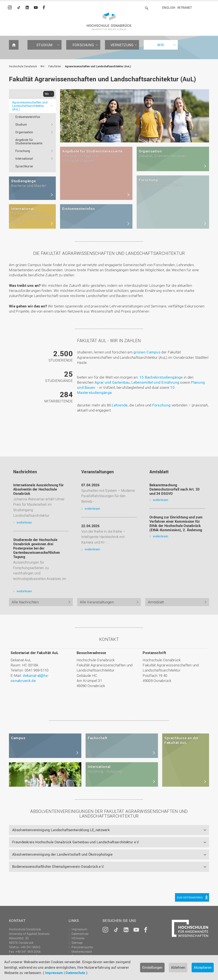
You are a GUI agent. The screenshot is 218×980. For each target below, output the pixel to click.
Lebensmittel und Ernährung (155, 382)
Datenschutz (75, 973)
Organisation (24, 132)
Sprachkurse (24, 166)
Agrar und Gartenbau (112, 382)
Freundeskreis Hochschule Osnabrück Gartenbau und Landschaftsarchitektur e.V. (76, 842)
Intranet (185, 8)
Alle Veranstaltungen (97, 602)
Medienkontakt (82, 952)
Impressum (54, 973)
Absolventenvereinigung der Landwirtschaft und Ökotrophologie (62, 854)
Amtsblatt (156, 602)
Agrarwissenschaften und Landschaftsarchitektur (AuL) (98, 66)
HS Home (78, 938)
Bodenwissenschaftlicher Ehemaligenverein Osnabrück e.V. (58, 867)
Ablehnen (178, 967)
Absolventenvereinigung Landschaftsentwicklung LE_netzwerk (61, 830)
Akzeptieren (203, 967)
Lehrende (120, 405)
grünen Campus (147, 352)
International (24, 159)
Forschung (83, 45)
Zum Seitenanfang (190, 897)
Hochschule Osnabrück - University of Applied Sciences (109, 21)
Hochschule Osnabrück (23, 66)
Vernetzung (122, 45)
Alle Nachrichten (25, 602)
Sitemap (77, 943)
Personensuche (82, 947)
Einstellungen (152, 967)
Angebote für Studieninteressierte (29, 141)
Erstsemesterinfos (28, 117)
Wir (161, 45)
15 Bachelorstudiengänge (161, 377)
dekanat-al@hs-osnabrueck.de (30, 678)
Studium (44, 45)
